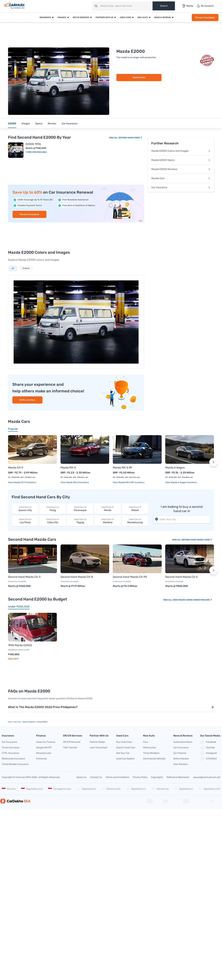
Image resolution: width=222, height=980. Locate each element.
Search (164, 6)
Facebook (208, 742)
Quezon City (25, 509)
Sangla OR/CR (44, 747)
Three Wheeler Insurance (15, 764)
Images (26, 124)
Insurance (45, 17)
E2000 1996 (33, 144)
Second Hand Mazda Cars (197, 540)
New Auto (143, 17)
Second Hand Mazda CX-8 (77, 577)
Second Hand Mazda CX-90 (130, 577)
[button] (213, 462)
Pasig (53, 509)
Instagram (209, 753)
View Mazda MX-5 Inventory (75, 482)
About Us (81, 777)
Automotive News (183, 742)
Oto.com (9, 789)
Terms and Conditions (117, 777)
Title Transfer (70, 747)
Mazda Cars (139, 77)
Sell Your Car (123, 753)
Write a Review (181, 759)
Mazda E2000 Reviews (181, 169)
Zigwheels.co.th (209, 789)
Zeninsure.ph (111, 789)
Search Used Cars (126, 747)
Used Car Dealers (125, 759)
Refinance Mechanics (178, 777)
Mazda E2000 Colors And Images (181, 151)
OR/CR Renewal (72, 742)
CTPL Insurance (10, 753)
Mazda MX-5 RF (123, 468)
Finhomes (42, 759)
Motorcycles (149, 747)
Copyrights (157, 777)
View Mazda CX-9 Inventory (22, 482)
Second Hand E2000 (130, 138)
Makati (135, 509)
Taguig (80, 521)
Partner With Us (104, 17)
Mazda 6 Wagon (175, 468)
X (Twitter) (208, 759)
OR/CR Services (81, 17)
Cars (146, 742)
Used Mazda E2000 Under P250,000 (192, 600)
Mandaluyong (135, 521)
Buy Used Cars (124, 742)
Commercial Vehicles (154, 759)
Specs (39, 124)
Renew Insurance (205, 17)
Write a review (27, 400)
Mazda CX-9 (16, 468)
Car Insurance (70, 124)
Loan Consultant (99, 747)
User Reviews (181, 764)
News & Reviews (163, 17)
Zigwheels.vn (184, 789)
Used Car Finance (46, 742)
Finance (62, 17)
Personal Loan (44, 753)
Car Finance (180, 753)
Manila (108, 509)
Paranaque (80, 509)
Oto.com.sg (160, 789)
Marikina (108, 521)
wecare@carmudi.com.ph (207, 777)
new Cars (17, 722)
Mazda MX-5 (68, 468)
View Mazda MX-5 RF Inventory (129, 482)
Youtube (207, 748)
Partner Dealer (97, 742)
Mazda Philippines (29, 722)
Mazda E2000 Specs (181, 160)
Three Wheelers (151, 753)
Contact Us (96, 777)
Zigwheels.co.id (32, 789)
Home (10, 722)
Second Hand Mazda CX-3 (24, 577)
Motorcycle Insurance (13, 759)
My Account (205, 6)
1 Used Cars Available (36, 152)
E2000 (12, 124)
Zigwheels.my (136, 789)
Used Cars (125, 17)
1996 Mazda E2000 (20, 645)
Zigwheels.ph (86, 789)
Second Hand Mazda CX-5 (181, 577)
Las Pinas (25, 521)
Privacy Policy (140, 777)
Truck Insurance (11, 747)
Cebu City (53, 521)
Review (52, 124)
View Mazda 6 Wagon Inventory (181, 482)
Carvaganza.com (60, 789)
